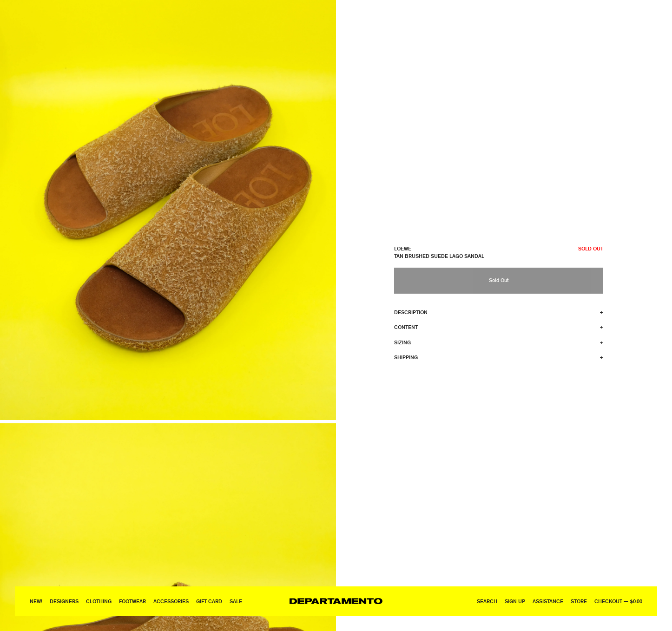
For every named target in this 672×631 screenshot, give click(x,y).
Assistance (548, 601)
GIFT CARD (209, 601)
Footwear (132, 601)
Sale (236, 601)
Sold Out (499, 280)
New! (36, 601)
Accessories (171, 601)
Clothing (99, 601)
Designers (64, 601)
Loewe (403, 248)
